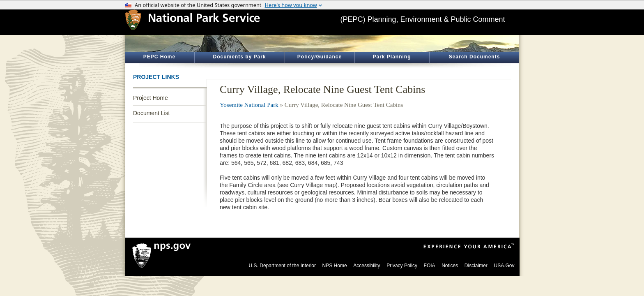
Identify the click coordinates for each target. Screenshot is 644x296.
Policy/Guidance (320, 57)
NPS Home (335, 266)
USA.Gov (504, 266)
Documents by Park (239, 57)
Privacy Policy (402, 266)
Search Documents (475, 57)
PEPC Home (159, 57)
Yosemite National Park (249, 105)
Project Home (151, 98)
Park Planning (392, 57)
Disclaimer (476, 266)
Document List (151, 113)
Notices (450, 266)
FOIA (430, 266)
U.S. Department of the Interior (282, 266)
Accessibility (367, 266)
